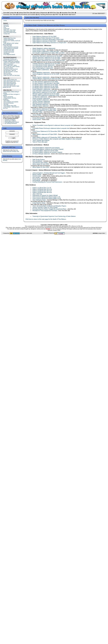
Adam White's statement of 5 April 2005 (45, 134)
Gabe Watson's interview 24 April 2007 (44, 41)
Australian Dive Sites (68, 13)
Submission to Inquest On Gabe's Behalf (45, 195)
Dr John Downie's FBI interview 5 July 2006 (46, 83)
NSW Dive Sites (55, 13)
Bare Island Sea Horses (10, 82)
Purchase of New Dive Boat (11, 69)
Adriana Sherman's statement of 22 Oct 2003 (46, 59)
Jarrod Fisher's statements (41, 70)
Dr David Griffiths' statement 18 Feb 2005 (45, 151)
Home (5, 13)
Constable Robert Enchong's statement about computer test (51, 128)
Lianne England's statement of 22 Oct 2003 (46, 74)
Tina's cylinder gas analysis (41, 140)
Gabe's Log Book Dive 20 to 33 (42, 189)
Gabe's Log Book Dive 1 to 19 (42, 188)
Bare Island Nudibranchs (10, 84)
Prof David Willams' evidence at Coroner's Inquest (48, 149)
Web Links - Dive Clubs (10, 30)
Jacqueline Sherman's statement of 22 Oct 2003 (47, 56)
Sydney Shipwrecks (41, 13)
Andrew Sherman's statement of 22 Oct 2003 (46, 57)
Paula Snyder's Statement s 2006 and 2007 (46, 51)
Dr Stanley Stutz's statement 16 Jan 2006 (45, 86)
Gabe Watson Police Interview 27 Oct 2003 (46, 38)
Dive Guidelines (37, 161)
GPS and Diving (8, 74)
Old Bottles (7, 53)
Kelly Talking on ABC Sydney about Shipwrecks (11, 44)
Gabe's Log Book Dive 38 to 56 (42, 192)
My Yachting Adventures (46, 14)
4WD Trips (58, 14)
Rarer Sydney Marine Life (10, 80)
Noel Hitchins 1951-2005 (10, 106)
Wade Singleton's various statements (44, 48)
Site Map (6, 104)
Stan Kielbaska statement (40, 104)
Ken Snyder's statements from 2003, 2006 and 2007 (49, 53)
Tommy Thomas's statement (41, 101)
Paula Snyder (37, 179)
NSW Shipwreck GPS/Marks (11, 48)
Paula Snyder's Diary (39, 50)
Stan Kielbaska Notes (39, 200)
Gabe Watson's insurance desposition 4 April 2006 (48, 40)
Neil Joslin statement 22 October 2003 (44, 110)
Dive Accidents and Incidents (27, 14)
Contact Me (13, 13)
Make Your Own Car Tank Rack (12, 75)
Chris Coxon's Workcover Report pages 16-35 (47, 198)
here (17, 142)
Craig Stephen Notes (39, 203)
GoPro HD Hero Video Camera (12, 67)
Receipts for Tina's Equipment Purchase (45, 210)
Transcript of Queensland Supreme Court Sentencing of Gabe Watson (54, 216)
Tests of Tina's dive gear (40, 142)
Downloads (7, 29)
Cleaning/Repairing (12, 122)
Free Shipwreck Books (9, 55)
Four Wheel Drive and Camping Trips (11, 151)
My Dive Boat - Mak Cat (10, 70)
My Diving (6, 26)
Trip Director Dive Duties (40, 163)
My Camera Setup (8, 68)
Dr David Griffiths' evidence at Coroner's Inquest (47, 152)
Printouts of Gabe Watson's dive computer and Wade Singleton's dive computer (57, 139)
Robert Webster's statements (41, 89)
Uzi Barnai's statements (40, 97)
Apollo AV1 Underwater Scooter (12, 63)
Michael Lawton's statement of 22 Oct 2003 (46, 94)
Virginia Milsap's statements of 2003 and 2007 (47, 79)
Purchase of (10, 120)
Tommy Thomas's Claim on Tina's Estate (45, 207)
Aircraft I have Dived (9, 52)
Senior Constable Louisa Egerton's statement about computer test (53, 125)
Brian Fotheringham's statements (43, 68)
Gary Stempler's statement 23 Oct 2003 (45, 91)
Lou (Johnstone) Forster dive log (42, 67)
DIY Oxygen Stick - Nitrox (10, 65)
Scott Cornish (37, 119)
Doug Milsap (36, 180)
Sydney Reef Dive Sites (26, 13)
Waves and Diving (8, 97)
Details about (10, 121)
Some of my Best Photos (10, 33)
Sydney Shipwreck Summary (11, 47)
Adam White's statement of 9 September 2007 (47, 137)
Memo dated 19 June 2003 (41, 164)
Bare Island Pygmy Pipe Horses (12, 81)
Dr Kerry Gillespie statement (41, 154)
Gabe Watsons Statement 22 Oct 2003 (44, 37)
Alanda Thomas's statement (41, 103)
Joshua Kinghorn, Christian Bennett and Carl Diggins (49, 173)
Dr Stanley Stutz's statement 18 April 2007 (46, 88)
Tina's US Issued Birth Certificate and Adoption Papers (49, 206)
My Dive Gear (7, 73)
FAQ (5, 27)
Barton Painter (37, 174)
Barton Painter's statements (41, 77)
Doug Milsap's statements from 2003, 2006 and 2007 (49, 60)
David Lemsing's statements (41, 98)
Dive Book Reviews (9, 103)
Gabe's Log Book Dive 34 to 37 (42, 191)
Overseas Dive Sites (10, 14)
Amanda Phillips (37, 112)
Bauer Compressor (9, 64)
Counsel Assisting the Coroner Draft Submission (47, 182)
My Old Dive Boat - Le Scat (11, 72)
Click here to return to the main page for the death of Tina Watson (46, 219)
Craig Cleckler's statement (41, 100)
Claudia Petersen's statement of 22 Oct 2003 (46, 64)
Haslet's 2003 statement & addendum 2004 (46, 95)
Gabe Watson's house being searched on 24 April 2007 (49, 43)
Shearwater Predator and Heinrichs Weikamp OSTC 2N (10, 60)
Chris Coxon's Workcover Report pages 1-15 (46, 197)
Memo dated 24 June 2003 (41, 167)
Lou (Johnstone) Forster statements (44, 65)
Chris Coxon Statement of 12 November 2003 (47, 131)
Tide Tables (7, 101)
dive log (37, 194)
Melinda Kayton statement (41, 106)
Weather (66, 14)
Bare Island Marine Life (10, 85)
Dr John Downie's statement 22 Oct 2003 (45, 82)
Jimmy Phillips (37, 115)
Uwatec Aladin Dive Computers (12, 62)
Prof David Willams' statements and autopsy (46, 148)
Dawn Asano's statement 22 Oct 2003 (44, 92)
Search (73, 14)
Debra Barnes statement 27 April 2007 (44, 109)
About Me (6, 25)
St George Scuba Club (9, 31)
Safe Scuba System (39, 160)
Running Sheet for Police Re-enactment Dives (49, 209)
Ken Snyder (36, 177)
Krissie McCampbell (39, 118)
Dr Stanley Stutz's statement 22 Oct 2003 (45, 85)
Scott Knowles (37, 176)
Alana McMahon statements (41, 73)
